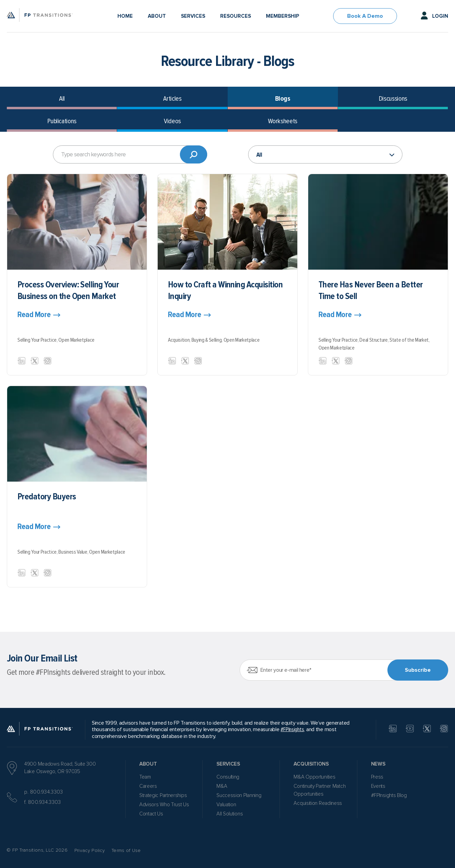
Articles (172, 99)
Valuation (226, 805)
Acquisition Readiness (318, 803)
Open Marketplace (76, 340)
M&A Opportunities (314, 777)
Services (193, 16)
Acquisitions (311, 764)
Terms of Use (126, 850)
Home (125, 16)
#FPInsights (292, 729)
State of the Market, (409, 340)
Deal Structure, (374, 340)
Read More (34, 315)
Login (440, 16)
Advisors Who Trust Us (164, 805)
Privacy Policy (90, 850)
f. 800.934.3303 (43, 802)
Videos (172, 121)
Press (377, 777)
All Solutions (230, 814)
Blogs (283, 99)
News (378, 764)
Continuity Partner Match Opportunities (319, 790)
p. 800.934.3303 (44, 792)
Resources (236, 16)
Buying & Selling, (208, 340)
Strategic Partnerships (163, 795)
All (62, 99)
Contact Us (151, 814)
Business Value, (74, 552)
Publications (62, 121)
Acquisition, (180, 340)
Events (378, 786)
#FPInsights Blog (389, 795)
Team (145, 777)
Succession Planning (239, 795)
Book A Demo (365, 16)
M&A (222, 786)
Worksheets (283, 121)
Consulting (228, 777)
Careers (148, 786)
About (157, 16)
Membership (282, 16)
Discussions (393, 99)
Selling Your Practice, (38, 340)
